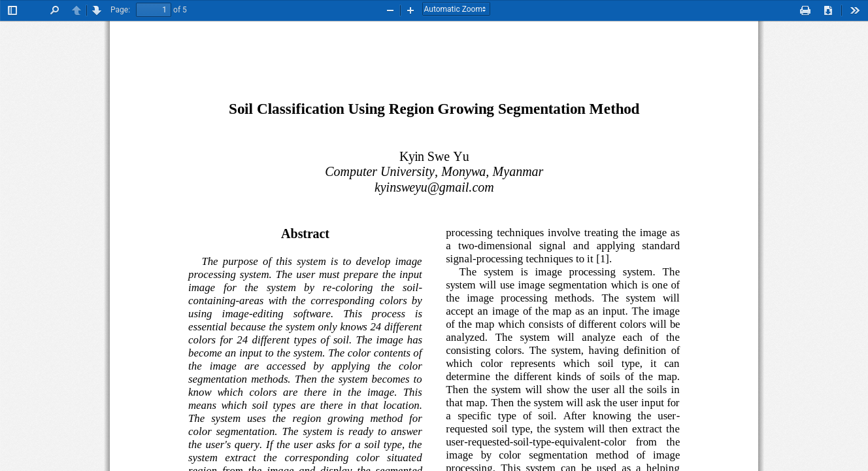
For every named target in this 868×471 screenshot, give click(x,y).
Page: (120, 10)
